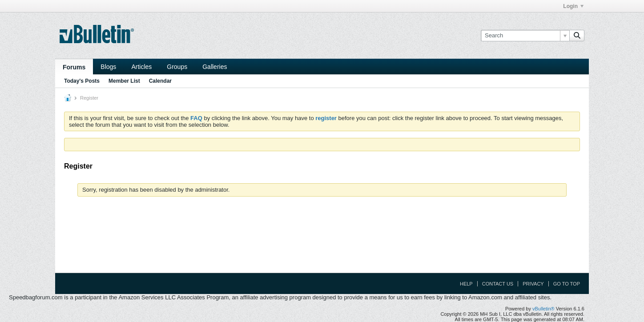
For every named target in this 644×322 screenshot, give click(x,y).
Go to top (567, 284)
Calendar (160, 81)
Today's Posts (82, 81)
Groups (177, 67)
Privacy (533, 284)
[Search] (525, 36)
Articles (141, 67)
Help (466, 284)
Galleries (215, 67)
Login (573, 6)
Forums (74, 67)
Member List (124, 81)
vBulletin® (543, 309)
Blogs (108, 67)
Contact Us (498, 284)
